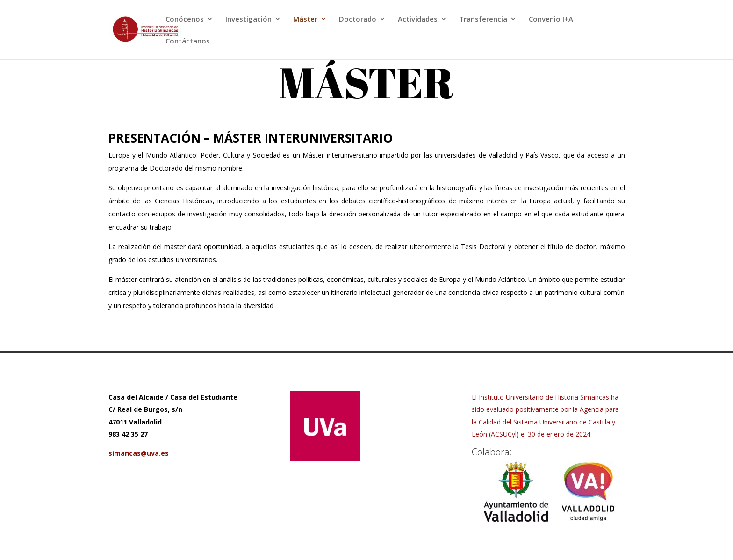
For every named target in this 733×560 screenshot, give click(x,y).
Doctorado (358, 19)
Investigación (248, 19)
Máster (305, 19)
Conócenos (185, 19)
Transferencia (483, 19)
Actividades (418, 19)
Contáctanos (188, 41)
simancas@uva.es (139, 453)
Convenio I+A (551, 19)
